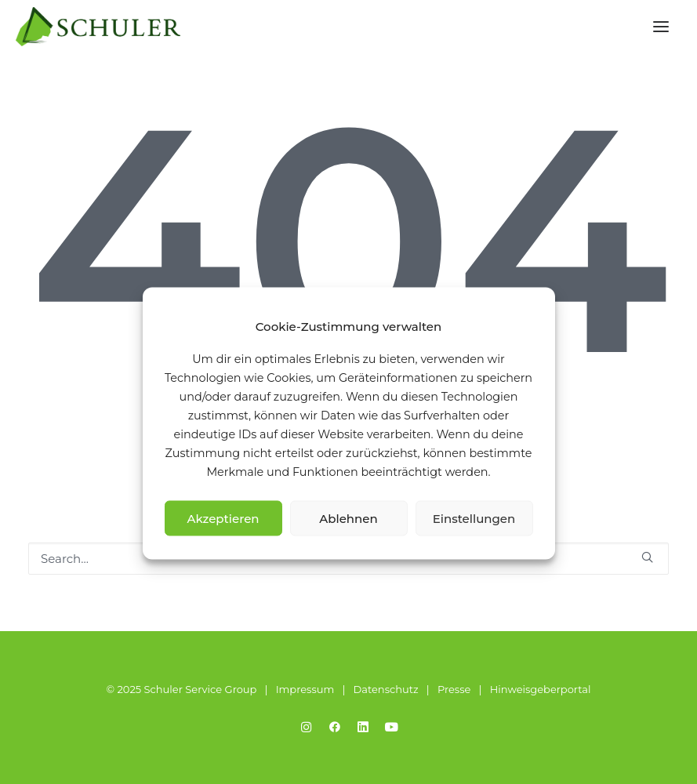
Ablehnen (348, 518)
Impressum (305, 689)
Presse (454, 689)
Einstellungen (474, 518)
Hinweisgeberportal (541, 689)
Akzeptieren (223, 518)
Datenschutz (386, 689)
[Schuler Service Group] (98, 27)
